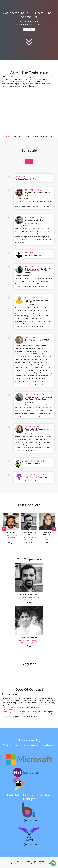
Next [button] (54, 529)
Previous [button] (4, 529)
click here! (49, 136)
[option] (11, 529)
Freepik (18, 864)
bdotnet (27, 862)
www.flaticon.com (32, 864)
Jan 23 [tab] (29, 161)
